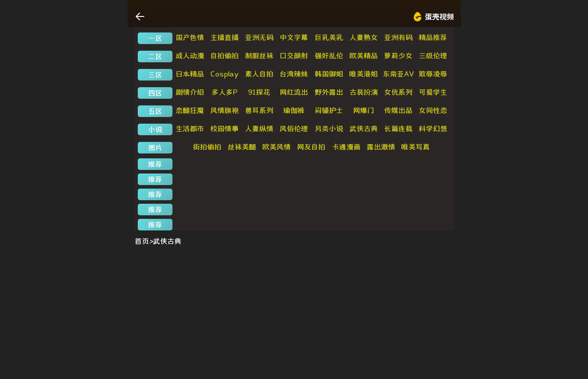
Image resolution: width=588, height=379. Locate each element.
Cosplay (224, 74)
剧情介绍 (190, 92)
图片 (155, 148)
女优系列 (398, 92)
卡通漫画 (346, 147)
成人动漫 (190, 56)
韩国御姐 (329, 74)
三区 (155, 75)
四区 (155, 93)
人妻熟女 (364, 37)
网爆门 (364, 110)
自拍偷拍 (224, 56)
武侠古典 (364, 129)
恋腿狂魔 (190, 110)
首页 (142, 241)
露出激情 (381, 147)
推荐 (155, 164)
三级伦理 (433, 56)
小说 (155, 129)
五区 (155, 111)
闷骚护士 (329, 110)
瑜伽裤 (294, 110)
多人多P (224, 92)
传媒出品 (398, 110)
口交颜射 (294, 56)
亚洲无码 (259, 37)
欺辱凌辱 (433, 74)
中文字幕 (294, 37)
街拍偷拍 (207, 147)
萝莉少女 (398, 56)
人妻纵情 (259, 129)
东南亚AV (398, 74)
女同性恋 (433, 110)
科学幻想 (433, 129)
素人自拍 (259, 74)
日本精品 (190, 74)
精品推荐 (433, 37)
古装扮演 (364, 92)
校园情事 (224, 129)
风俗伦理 (294, 129)
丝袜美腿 (242, 147)
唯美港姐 (364, 74)
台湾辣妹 (294, 74)
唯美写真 (416, 147)
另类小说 (329, 129)
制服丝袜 (259, 56)
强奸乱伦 (329, 56)
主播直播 (224, 37)
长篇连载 (398, 129)
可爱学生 (433, 92)
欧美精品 (364, 56)
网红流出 (294, 92)
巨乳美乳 (329, 37)
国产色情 (190, 37)
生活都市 (190, 129)
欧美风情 (276, 147)
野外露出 (329, 92)
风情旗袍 (224, 110)
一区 (155, 38)
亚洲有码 (398, 37)
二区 (155, 56)
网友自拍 (311, 147)
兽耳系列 (259, 110)
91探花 (259, 92)
